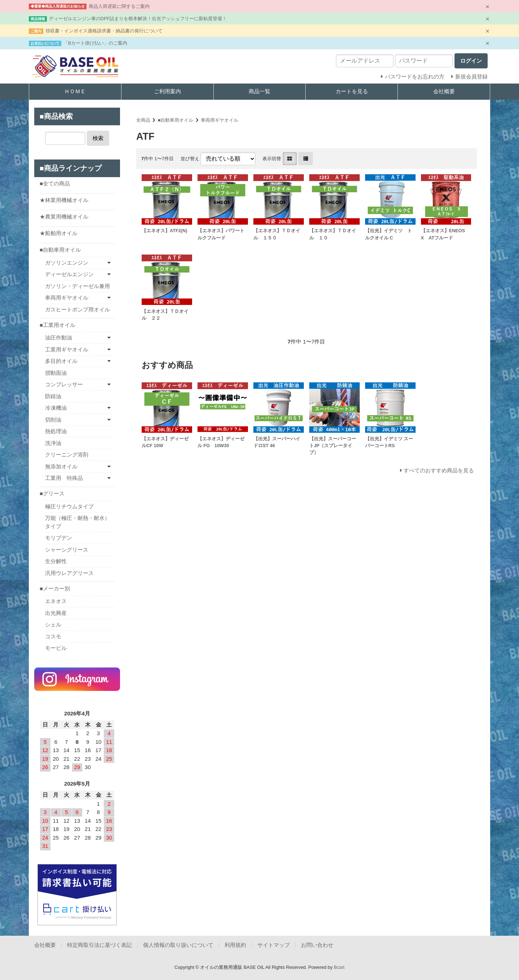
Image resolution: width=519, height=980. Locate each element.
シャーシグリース (67, 550)
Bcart (339, 967)
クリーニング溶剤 (67, 455)
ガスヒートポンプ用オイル (77, 309)
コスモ (53, 636)
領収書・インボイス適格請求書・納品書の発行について (104, 31)
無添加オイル (61, 466)
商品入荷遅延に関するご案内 (119, 6)
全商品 (143, 120)
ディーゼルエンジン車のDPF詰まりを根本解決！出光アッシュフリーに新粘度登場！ (138, 19)
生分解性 (56, 561)
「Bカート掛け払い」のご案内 (96, 43)
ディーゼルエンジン (69, 274)
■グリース (52, 493)
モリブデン (59, 538)
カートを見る (352, 91)
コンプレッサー (64, 384)
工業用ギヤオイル (67, 349)
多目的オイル (61, 361)
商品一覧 (259, 91)
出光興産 (56, 613)
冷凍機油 (56, 408)
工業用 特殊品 (64, 478)
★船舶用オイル (59, 233)
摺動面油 (56, 373)
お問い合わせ (317, 945)
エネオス (56, 601)
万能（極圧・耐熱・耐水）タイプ (77, 522)
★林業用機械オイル (64, 200)
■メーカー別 (55, 588)
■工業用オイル (57, 325)
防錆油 (53, 396)
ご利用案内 (167, 91)
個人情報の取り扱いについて (178, 945)
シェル (53, 624)
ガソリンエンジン (67, 263)
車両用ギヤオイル (219, 120)
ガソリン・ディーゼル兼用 (77, 286)
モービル (56, 648)
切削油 (53, 420)
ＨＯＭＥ (75, 91)
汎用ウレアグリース (69, 573)
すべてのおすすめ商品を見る (439, 470)
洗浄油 (53, 443)
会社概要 (444, 91)
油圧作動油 (59, 338)
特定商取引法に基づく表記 (99, 945)
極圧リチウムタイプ (69, 506)
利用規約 (235, 945)
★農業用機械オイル (64, 217)
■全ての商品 (55, 183)
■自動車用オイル (176, 120)
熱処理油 (56, 431)
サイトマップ (274, 945)
